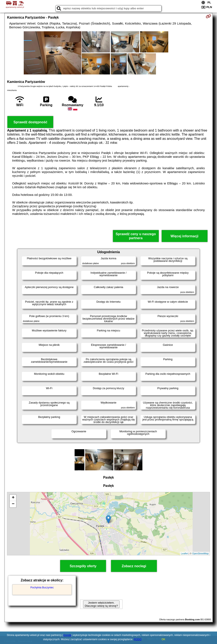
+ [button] (13, 498)
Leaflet (184, 553)
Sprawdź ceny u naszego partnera (136, 236)
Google (67, 635)
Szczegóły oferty (83, 566)
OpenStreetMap (200, 553)
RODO (138, 639)
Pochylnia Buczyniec (42, 588)
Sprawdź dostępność (30, 122)
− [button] (13, 504)
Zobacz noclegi (134, 566)
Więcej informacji (184, 236)
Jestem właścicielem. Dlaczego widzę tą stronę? (101, 604)
